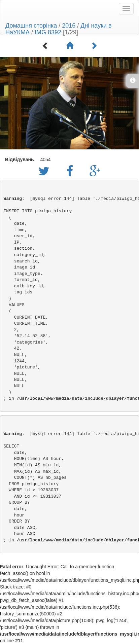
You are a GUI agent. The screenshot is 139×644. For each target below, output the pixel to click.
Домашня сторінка (31, 26)
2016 (69, 26)
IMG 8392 (48, 32)
